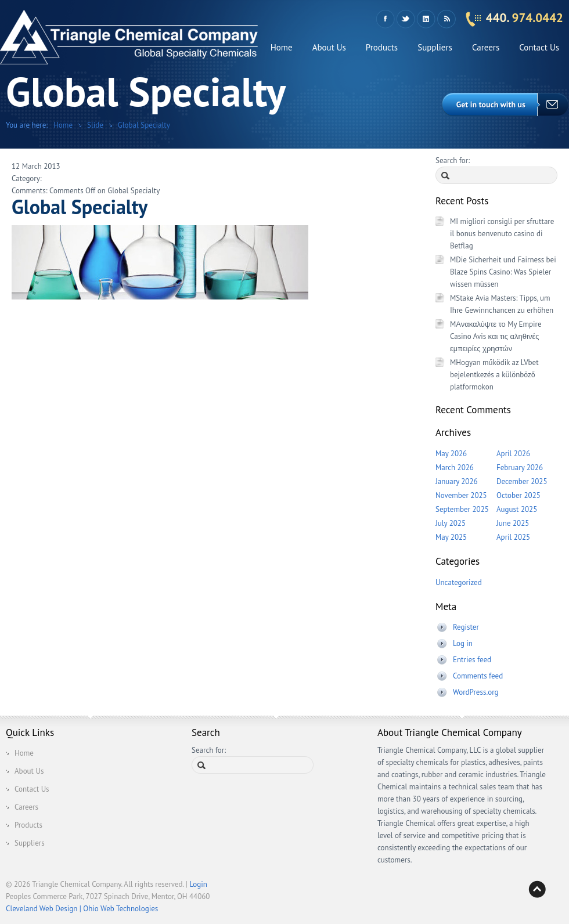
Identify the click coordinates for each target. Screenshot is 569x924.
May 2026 (451, 454)
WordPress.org (476, 692)
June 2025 (513, 523)
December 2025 (522, 481)
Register (466, 627)
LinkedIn (426, 19)
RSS (446, 19)
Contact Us (539, 47)
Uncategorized (459, 582)
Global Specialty (144, 125)
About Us (329, 47)
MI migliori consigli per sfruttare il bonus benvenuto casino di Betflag (502, 234)
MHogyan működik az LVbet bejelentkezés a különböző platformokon (494, 375)
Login (198, 884)
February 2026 (520, 468)
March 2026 (455, 468)
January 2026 (457, 481)
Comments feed (478, 676)
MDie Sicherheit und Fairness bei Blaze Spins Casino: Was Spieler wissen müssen (503, 272)
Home (282, 47)
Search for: (453, 160)
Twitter (406, 19)
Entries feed (472, 660)
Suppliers (435, 47)
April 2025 (513, 537)
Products (382, 47)
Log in (463, 643)
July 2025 (451, 523)
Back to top (537, 889)
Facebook (385, 19)
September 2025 (462, 509)
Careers (486, 47)
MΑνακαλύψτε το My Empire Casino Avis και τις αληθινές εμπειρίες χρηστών (496, 336)
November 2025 (461, 495)
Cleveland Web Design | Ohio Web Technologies (82, 909)
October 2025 (518, 495)
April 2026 (513, 454)
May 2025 (451, 537)
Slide (95, 125)
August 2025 (517, 509)
